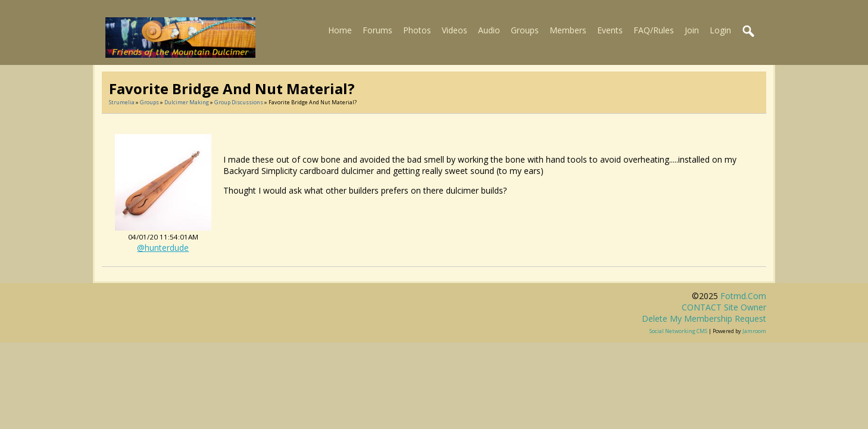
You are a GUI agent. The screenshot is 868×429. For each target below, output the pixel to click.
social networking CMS (678, 331)
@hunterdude (163, 248)
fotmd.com (743, 296)
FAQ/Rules (654, 30)
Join (692, 30)
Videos (455, 30)
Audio (489, 30)
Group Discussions (239, 102)
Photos (417, 30)
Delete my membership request (704, 318)
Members (568, 30)
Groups (525, 30)
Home (340, 30)
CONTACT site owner (724, 307)
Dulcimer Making (187, 102)
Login (720, 30)
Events (610, 30)
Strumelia (122, 102)
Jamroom (754, 331)
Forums (377, 30)
